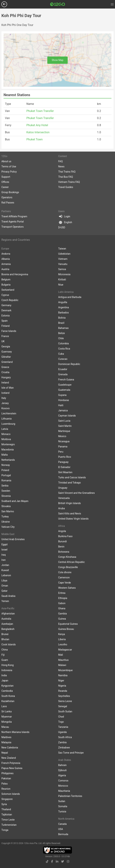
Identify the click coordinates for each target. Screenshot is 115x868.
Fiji (3, 655)
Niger (61, 681)
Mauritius (64, 660)
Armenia (6, 264)
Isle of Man (8, 388)
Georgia (6, 346)
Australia (6, 619)
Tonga (5, 830)
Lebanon (6, 575)
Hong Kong (8, 665)
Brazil (61, 323)
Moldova (6, 439)
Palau (5, 784)
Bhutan (5, 639)
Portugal (6, 475)
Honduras (64, 400)
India (4, 675)
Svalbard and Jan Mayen (15, 501)
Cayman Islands (67, 416)
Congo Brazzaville (68, 567)
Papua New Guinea (12, 768)
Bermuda (63, 834)
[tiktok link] (47, 862)
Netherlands (8, 460)
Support (6, 177)
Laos (4, 706)
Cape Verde (65, 583)
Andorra (6, 254)
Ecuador (63, 369)
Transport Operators (12, 227)
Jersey (5, 403)
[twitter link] (63, 862)
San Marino (8, 511)
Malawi (62, 665)
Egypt (5, 544)
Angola (62, 531)
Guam (5, 660)
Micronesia (64, 274)
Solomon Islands (11, 794)
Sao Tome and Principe (71, 753)
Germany (6, 305)
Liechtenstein (9, 413)
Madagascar (65, 650)
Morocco (63, 786)
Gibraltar (6, 357)
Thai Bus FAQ (66, 177)
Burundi (63, 541)
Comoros (63, 781)
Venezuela (64, 498)
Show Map (58, 60)
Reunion (6, 789)
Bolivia (62, 318)
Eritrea (62, 593)
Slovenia (6, 496)
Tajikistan (7, 815)
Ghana (62, 608)
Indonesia (7, 670)
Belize (62, 333)
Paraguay (63, 462)
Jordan (5, 565)
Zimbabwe (64, 748)
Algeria (62, 775)
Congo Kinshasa (67, 557)
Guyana (62, 395)
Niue (61, 285)
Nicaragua (64, 441)
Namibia (63, 675)
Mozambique (65, 670)
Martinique (64, 431)
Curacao (63, 359)
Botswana (64, 552)
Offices (5, 182)
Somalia (63, 806)
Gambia (63, 614)
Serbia (5, 486)
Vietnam (63, 259)
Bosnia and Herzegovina (15, 274)
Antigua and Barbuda (70, 297)
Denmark (6, 310)
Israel (4, 550)
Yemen (5, 601)
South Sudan (65, 711)
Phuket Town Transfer (40, 111)
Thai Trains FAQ (67, 172)
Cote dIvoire (65, 572)
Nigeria (62, 686)
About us (6, 161)
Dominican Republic (69, 364)
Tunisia (62, 811)
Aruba (62, 508)
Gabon (62, 603)
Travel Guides (66, 187)
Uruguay (63, 488)
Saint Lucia (64, 421)
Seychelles (64, 696)
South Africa (65, 737)
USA (61, 829)
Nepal (5, 753)
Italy (4, 398)
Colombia (64, 343)
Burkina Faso (65, 536)
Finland (5, 326)
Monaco (6, 434)
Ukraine (6, 522)
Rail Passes (8, 203)
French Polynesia (11, 763)
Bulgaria (6, 285)
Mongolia (7, 722)
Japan (5, 681)
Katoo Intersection (38, 132)
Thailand (6, 809)
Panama (63, 447)
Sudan (62, 801)
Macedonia (8, 450)
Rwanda (63, 691)
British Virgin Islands (70, 503)
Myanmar (7, 717)
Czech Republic (10, 300)
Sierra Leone (65, 701)
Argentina (64, 307)
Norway (6, 465)
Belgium (6, 280)
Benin (61, 547)
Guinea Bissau (66, 629)
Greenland (7, 362)
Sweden (6, 491)
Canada (63, 824)
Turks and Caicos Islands (72, 477)
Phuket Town (35, 139)
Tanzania (63, 727)
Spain (5, 321)
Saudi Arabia (8, 596)
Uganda (63, 732)
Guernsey (7, 352)
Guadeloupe (65, 385)
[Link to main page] (58, 4)
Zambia (62, 742)
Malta (5, 455)
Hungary (6, 377)
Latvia (5, 429)
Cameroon (64, 577)
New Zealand (9, 758)
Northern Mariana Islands (15, 732)
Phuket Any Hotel (37, 125)
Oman (5, 586)
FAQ (61, 161)
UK (3, 341)
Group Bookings (10, 192)
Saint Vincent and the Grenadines (77, 493)
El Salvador (64, 467)
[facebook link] (52, 862)
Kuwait (5, 570)
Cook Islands (9, 644)
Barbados (64, 313)
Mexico (62, 436)
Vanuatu (63, 264)
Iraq (4, 555)
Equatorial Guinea (68, 624)
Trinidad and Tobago (70, 483)
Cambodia (7, 691)
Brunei (5, 634)
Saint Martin (65, 426)
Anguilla (63, 302)
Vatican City (8, 527)
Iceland (5, 393)
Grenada (63, 374)
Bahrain (62, 765)
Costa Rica (64, 349)
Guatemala (64, 390)
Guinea (62, 619)
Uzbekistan (64, 254)
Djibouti (63, 770)
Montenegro (8, 444)
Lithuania (6, 419)
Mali (61, 655)
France (5, 336)
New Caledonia (10, 748)
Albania (6, 259)
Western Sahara (67, 588)
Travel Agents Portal (13, 222)
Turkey (5, 517)
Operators (7, 197)
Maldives (6, 737)
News (61, 166)
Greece (5, 367)
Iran (4, 560)
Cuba (61, 354)
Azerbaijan (7, 624)
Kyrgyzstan (7, 686)
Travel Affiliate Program (14, 216)
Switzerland (8, 290)
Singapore (7, 799)
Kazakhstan (8, 701)
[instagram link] (68, 862)
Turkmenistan (9, 825)
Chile (61, 338)
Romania (6, 480)
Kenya (62, 634)
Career (5, 187)
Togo (61, 722)
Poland (5, 470)
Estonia (5, 316)
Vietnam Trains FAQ (69, 182)
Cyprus (5, 295)
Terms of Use (9, 166)
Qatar (4, 591)
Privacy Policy (9, 172)
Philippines (7, 773)
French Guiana (66, 380)
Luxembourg (8, 424)
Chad (61, 717)
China (5, 650)
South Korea (8, 696)
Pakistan (6, 778)
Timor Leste (8, 820)
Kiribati (62, 280)
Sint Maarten (65, 472)
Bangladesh (8, 629)
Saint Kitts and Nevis (70, 514)
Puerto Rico (65, 457)
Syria (4, 804)
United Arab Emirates (13, 539)
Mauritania (64, 791)
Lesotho (63, 644)
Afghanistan (8, 614)
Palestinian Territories (70, 796)
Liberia (62, 639)
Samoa (62, 269)
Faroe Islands (9, 331)
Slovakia (6, 506)
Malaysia (6, 742)
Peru (61, 452)
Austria (5, 269)
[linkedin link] (57, 862)
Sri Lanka (7, 711)
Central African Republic (72, 562)
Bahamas (64, 328)
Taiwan (62, 249)
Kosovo (5, 408)
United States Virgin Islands (73, 519)
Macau (5, 727)
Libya (4, 581)
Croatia (5, 372)
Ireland (5, 383)
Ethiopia (63, 598)
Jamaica (63, 410)
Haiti (61, 405)
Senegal (63, 706)
